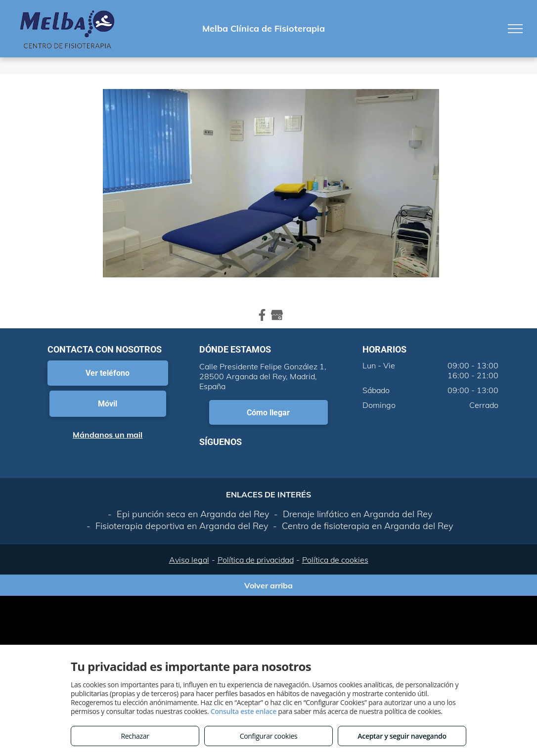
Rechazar (135, 736)
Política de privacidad (256, 560)
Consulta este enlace (244, 711)
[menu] (515, 29)
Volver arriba (268, 585)
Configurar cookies (269, 736)
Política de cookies (335, 560)
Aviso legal (189, 560)
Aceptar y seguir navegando (402, 736)
